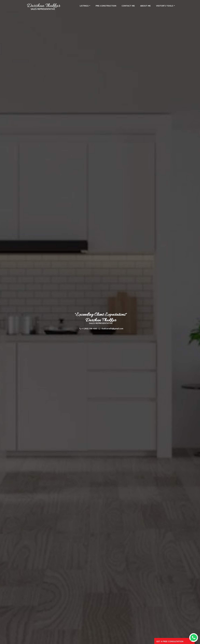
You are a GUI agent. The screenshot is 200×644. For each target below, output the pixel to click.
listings (84, 6)
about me (145, 6)
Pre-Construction (106, 6)
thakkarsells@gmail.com (112, 329)
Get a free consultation (170, 641)
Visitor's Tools (165, 6)
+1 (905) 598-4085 (89, 329)
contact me (128, 6)
